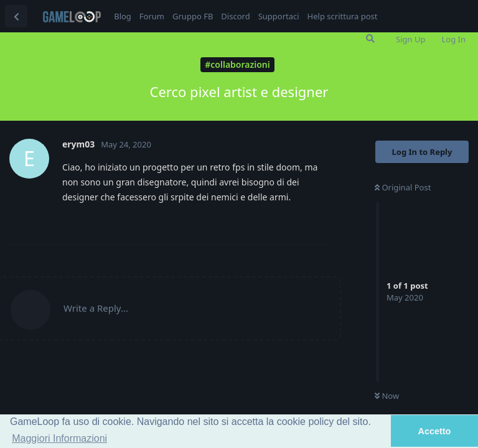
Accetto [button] (435, 431)
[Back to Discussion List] (16, 16)
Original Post (403, 187)
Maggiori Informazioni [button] (59, 438)
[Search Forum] (370, 39)
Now (387, 396)
